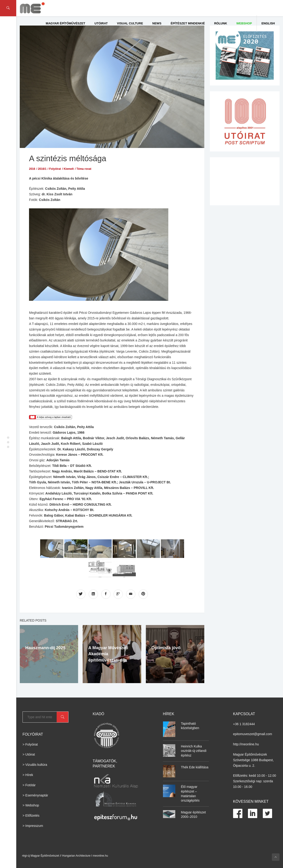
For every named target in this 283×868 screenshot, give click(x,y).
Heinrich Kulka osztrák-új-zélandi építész (194, 751)
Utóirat (101, 23)
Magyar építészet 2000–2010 (193, 814)
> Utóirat (29, 754)
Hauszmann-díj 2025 (45, 648)
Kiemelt (69, 169)
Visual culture (130, 23)
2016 (32, 169)
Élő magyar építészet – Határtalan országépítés (190, 794)
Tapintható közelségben (190, 726)
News (157, 23)
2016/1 (42, 169)
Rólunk (221, 23)
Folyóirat (55, 169)
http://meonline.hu (246, 744)
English (268, 23)
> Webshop (31, 805)
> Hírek (28, 775)
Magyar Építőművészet (65, 23)
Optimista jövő (166, 648)
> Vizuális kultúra (35, 765)
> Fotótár (29, 785)
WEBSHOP (244, 23)
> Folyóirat (30, 744)
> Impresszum (33, 826)
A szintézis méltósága (68, 158)
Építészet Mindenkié (188, 23)
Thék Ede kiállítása (195, 767)
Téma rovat (84, 169)
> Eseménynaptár (35, 795)
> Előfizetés (31, 816)
